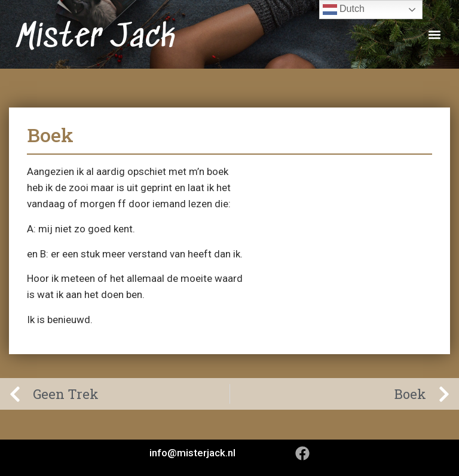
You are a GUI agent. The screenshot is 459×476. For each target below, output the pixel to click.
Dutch (344, 10)
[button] (434, 34)
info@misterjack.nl (192, 453)
